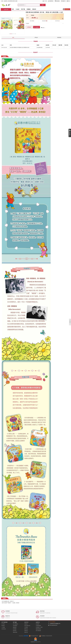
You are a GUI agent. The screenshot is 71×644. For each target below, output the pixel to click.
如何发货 (15, 631)
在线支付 (26, 624)
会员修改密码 (38, 626)
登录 (14, 1)
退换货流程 (15, 632)
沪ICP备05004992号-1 (34, 636)
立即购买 (29, 27)
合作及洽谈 (4, 629)
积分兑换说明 (38, 631)
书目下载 (23, 9)
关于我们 (3, 624)
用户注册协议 (15, 624)
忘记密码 (38, 624)
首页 (13, 9)
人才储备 (3, 627)
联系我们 (3, 626)
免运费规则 (15, 626)
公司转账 (26, 627)
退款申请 (26, 632)
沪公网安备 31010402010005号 (46, 636)
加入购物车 (37, 27)
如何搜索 (15, 629)
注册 (16, 1)
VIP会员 (17, 9)
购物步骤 (15, 627)
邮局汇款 (26, 629)
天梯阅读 (28, 9)
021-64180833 (52, 622)
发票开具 (26, 631)
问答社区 (34, 9)
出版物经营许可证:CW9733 (36, 642)
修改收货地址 (38, 629)
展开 (70, 133)
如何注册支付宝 (27, 626)
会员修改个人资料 (39, 627)
